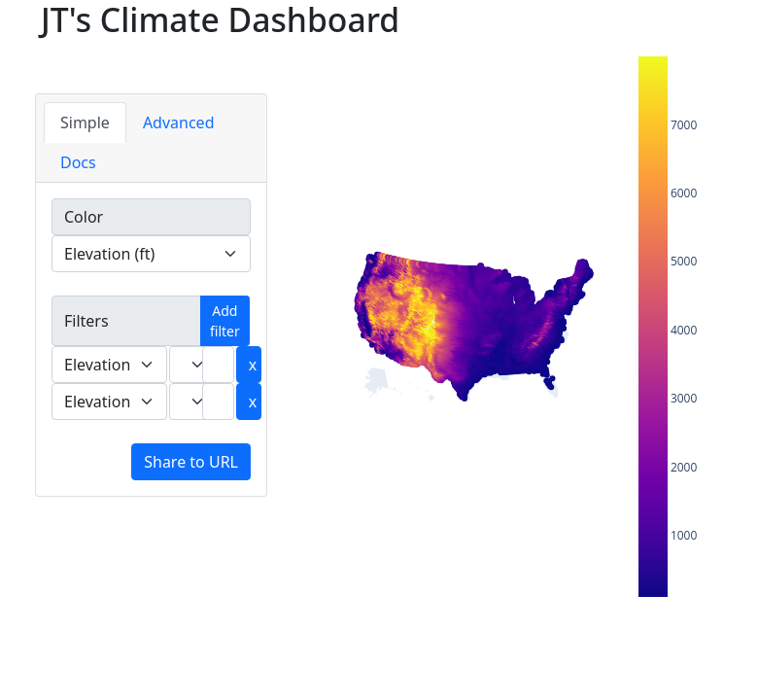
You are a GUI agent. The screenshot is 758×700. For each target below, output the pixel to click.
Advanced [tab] (179, 122)
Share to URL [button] (191, 462)
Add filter (225, 321)
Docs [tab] (78, 162)
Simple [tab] (85, 122)
